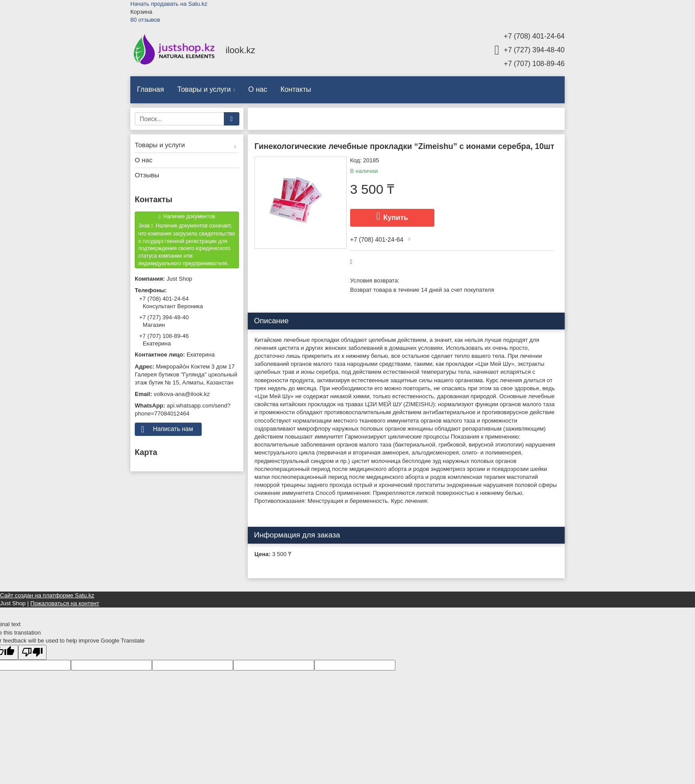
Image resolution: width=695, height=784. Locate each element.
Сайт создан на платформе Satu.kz (47, 595)
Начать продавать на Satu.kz (169, 4)
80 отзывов (145, 20)
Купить (396, 218)
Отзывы (147, 175)
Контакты (296, 89)
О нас (258, 89)
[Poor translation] (32, 653)
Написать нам (173, 429)
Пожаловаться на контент (64, 603)
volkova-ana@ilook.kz (182, 394)
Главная (150, 89)
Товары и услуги (204, 89)
